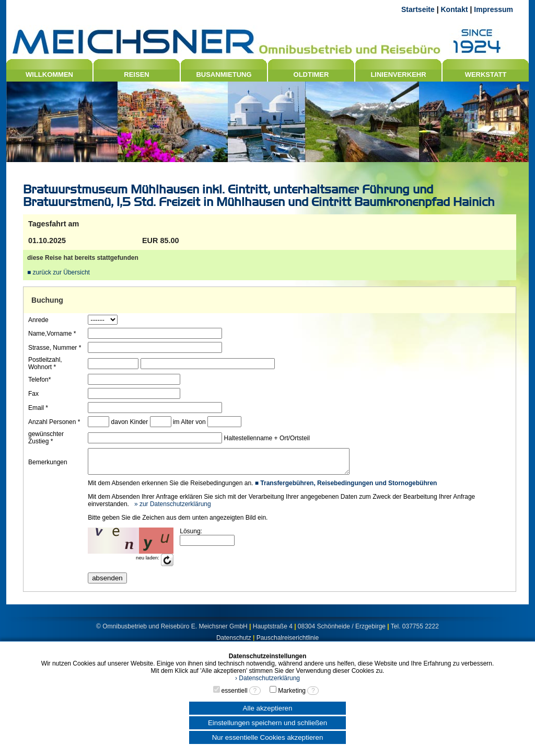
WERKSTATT (486, 75)
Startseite (418, 9)
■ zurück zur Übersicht (59, 272)
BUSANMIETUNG (224, 75)
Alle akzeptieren (268, 708)
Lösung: (190, 536)
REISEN (136, 75)
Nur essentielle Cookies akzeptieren (268, 737)
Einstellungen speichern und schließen (267, 723)
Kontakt (454, 9)
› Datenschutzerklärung (267, 678)
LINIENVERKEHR (398, 75)
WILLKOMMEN (49, 75)
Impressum (493, 9)
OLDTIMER (311, 75)
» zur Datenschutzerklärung (172, 509)
